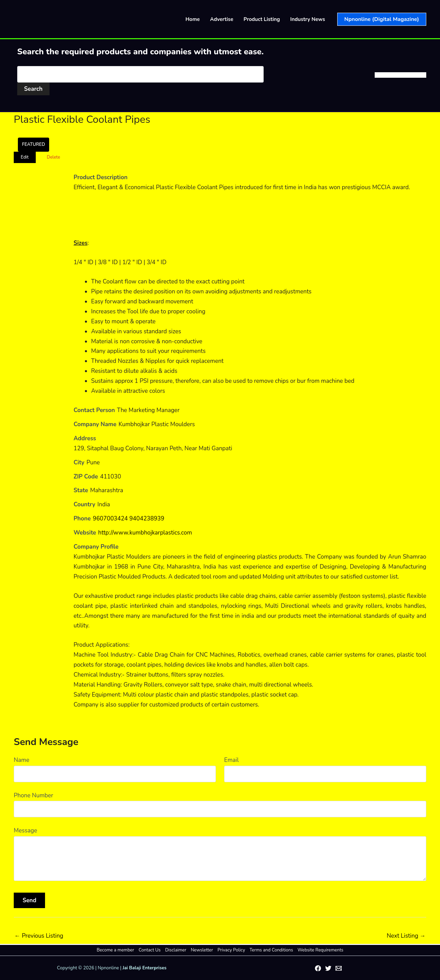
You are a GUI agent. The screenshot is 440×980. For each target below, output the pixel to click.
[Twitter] (328, 968)
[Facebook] (318, 968)
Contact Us (150, 950)
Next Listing (406, 936)
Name (21, 760)
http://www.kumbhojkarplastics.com (145, 533)
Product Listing (262, 19)
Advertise (222, 19)
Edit (25, 157)
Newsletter (202, 950)
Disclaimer (176, 950)
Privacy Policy (231, 950)
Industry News (307, 19)
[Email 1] (339, 968)
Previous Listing (39, 936)
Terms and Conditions (271, 950)
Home (193, 19)
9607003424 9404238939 (129, 519)
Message (25, 831)
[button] (382, 19)
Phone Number (34, 795)
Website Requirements (320, 950)
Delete (53, 157)
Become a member (116, 950)
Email (231, 760)
